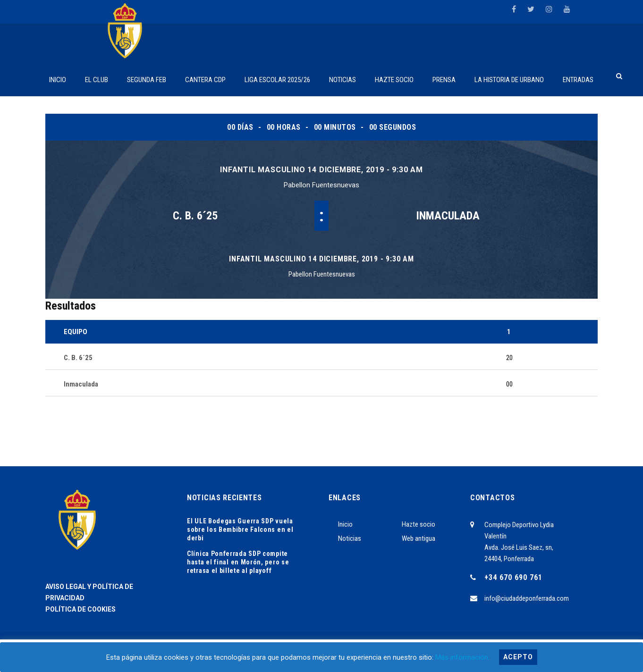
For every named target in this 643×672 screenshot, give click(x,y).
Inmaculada (448, 216)
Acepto (518, 657)
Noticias (350, 538)
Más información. (462, 657)
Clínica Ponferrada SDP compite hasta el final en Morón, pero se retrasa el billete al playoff (238, 562)
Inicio (345, 524)
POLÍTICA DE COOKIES (80, 609)
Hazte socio (419, 524)
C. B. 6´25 (195, 216)
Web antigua (419, 538)
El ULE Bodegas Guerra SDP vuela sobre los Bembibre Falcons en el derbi (240, 529)
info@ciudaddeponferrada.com (527, 598)
